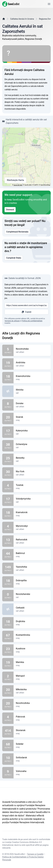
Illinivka (32, 390)
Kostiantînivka (32, 635)
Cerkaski (32, 608)
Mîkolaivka (32, 689)
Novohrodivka (32, 703)
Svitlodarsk (32, 758)
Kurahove (32, 649)
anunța (26, 105)
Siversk (32, 417)
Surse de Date (18, 185)
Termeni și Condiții (35, 854)
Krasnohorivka (32, 376)
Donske (32, 403)
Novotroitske (32, 349)
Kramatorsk (32, 512)
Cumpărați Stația (14, 258)
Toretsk (32, 485)
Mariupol (32, 676)
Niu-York (32, 472)
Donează (10, 210)
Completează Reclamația (17, 232)
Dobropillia (32, 581)
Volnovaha (32, 771)
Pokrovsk (32, 717)
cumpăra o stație (28, 102)
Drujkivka (32, 621)
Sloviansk (32, 730)
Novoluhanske (32, 594)
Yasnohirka (32, 567)
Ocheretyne (32, 444)
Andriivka (32, 363)
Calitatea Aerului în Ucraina (22, 19)
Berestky (32, 458)
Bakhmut (32, 553)
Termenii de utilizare (12, 321)
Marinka (32, 662)
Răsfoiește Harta (15, 180)
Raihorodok (32, 540)
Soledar (32, 744)
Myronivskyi (32, 526)
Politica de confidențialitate (32, 321)
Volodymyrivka (32, 499)
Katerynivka (32, 431)
